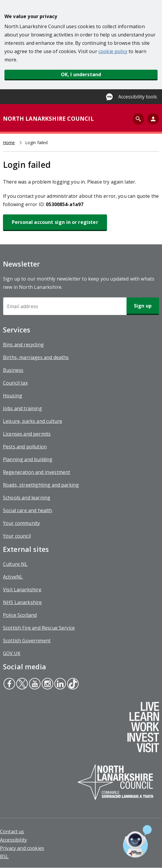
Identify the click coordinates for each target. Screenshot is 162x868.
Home (9, 142)
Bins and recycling (23, 345)
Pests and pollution (25, 447)
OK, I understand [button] (81, 74)
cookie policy (113, 51)
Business (13, 370)
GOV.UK (12, 653)
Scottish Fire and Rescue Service (39, 628)
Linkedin (60, 684)
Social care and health (28, 510)
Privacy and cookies (22, 848)
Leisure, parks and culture (33, 421)
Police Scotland (20, 615)
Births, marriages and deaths (36, 357)
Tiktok (72, 684)
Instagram (47, 684)
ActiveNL (13, 577)
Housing (13, 396)
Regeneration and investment (37, 472)
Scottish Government (27, 641)
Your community (21, 523)
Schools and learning (27, 498)
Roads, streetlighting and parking (41, 485)
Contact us (12, 832)
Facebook (9, 684)
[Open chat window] (137, 841)
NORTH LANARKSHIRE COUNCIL (48, 119)
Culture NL (15, 564)
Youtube (34, 684)
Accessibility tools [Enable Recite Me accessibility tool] (138, 97)
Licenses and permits (27, 434)
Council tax (15, 383)
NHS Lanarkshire (22, 602)
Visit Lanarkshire (22, 590)
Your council (17, 536)
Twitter (22, 684)
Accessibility (13, 840)
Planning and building (28, 459)
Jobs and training (22, 408)
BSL (4, 856)
